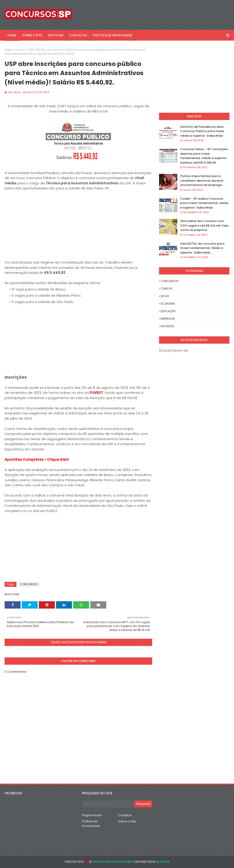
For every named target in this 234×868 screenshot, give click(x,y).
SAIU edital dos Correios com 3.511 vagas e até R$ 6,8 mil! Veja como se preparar (204, 225)
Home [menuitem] (12, 35)
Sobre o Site (127, 821)
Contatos (125, 815)
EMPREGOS (168, 319)
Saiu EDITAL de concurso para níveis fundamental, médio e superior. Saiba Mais (202, 248)
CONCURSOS (35, 50)
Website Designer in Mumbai (113, 862)
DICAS (165, 296)
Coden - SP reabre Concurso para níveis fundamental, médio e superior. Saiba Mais (204, 203)
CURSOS (166, 289)
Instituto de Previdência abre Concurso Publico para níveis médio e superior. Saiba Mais (202, 131)
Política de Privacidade (91, 824)
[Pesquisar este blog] (108, 804)
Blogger (163, 862)
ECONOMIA (168, 304)
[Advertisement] (78, 228)
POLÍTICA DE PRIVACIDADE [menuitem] (113, 35)
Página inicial (14, 50)
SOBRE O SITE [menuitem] (32, 35)
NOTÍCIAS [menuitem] (56, 35)
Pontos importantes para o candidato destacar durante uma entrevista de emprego (202, 180)
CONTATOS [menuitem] (78, 35)
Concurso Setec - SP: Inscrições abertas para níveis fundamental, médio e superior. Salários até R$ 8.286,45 (204, 156)
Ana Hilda (14, 92)
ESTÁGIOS (167, 326)
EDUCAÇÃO (168, 311)
